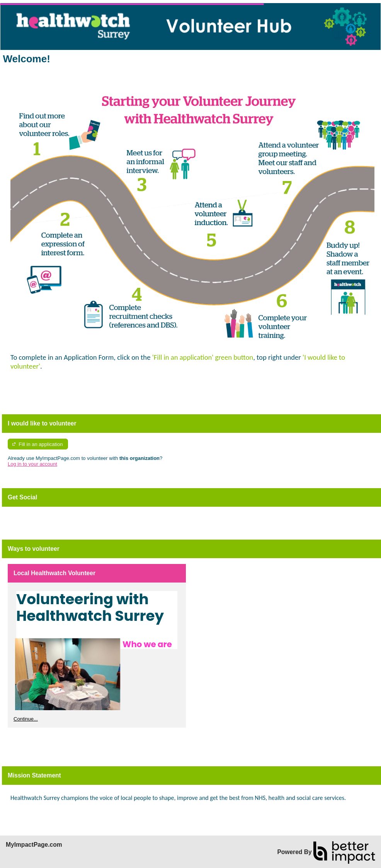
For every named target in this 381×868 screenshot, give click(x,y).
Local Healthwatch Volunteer (54, 573)
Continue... (26, 719)
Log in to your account (32, 464)
